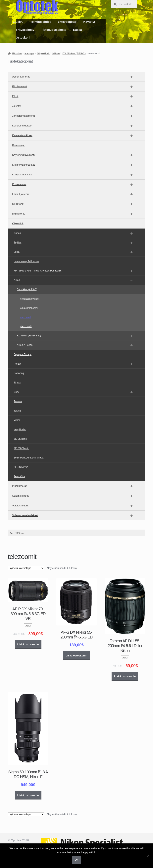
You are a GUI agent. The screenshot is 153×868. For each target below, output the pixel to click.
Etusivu (18, 22)
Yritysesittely (25, 30)
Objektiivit (43, 53)
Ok (76, 860)
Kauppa (29, 53)
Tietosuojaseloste (54, 30)
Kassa (77, 30)
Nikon (56, 53)
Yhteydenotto (67, 22)
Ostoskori (23, 37)
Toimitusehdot (40, 22)
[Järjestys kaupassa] (26, 568)
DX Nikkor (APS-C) (74, 53)
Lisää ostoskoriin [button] (28, 644)
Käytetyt (89, 22)
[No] (148, 856)
